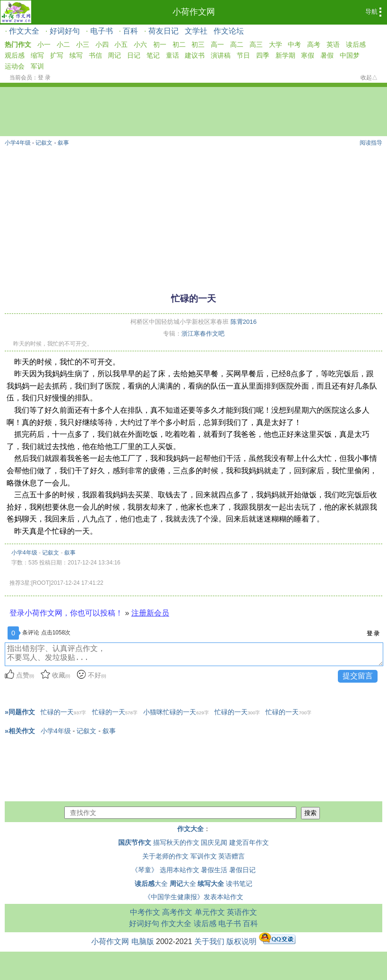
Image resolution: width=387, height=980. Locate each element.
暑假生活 (214, 870)
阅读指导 (371, 143)
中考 (294, 44)
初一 (160, 44)
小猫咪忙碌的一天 (176, 712)
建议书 (195, 55)
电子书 (102, 31)
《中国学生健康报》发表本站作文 (194, 897)
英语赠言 (232, 856)
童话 (172, 55)
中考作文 (145, 912)
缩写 (37, 55)
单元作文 (210, 912)
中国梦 (350, 55)
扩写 (57, 55)
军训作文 (204, 856)
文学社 (196, 31)
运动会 (15, 66)
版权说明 (241, 941)
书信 (95, 55)
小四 (102, 44)
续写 (76, 55)
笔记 (153, 55)
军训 (37, 66)
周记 (114, 55)
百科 (130, 31)
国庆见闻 (214, 842)
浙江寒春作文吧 (203, 334)
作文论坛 (229, 31)
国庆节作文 (135, 842)
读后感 (356, 44)
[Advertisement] (193, 215)
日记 (134, 55)
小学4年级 (18, 143)
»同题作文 (20, 712)
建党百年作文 (249, 842)
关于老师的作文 (165, 856)
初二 (179, 44)
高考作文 (177, 912)
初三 (198, 44)
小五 (121, 44)
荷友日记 (163, 31)
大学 (275, 44)
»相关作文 (20, 731)
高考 (314, 44)
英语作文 (242, 912)
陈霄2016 (244, 322)
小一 (44, 44)
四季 (263, 55)
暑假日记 (242, 870)
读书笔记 (239, 884)
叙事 (63, 143)
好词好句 (65, 31)
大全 (151, 884)
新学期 (285, 55)
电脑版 (143, 941)
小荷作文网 (194, 12)
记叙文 (44, 143)
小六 (140, 44)
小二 (63, 44)
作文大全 (24, 31)
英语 (333, 44)
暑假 (327, 55)
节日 (243, 55)
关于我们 (209, 941)
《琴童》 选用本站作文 (165, 870)
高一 (217, 44)
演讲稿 (221, 55)
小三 (83, 44)
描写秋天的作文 (176, 842)
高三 (256, 44)
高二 (237, 44)
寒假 (308, 55)
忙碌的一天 (63, 712)
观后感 (15, 55)
